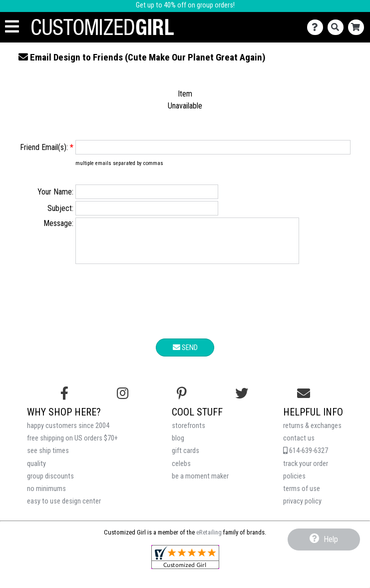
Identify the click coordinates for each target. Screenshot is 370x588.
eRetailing (209, 540)
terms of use (302, 496)
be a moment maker (200, 484)
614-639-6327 (306, 458)
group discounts (50, 484)
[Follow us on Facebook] (64, 401)
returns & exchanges (312, 433)
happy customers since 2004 (68, 433)
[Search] (338, 27)
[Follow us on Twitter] (242, 401)
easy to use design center (64, 509)
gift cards (185, 458)
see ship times (48, 458)
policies (294, 484)
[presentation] (185, 310)
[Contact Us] (317, 27)
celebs (181, 471)
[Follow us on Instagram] (123, 401)
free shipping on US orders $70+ (72, 446)
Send (185, 355)
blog (178, 446)
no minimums (46, 496)
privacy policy (302, 509)
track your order (306, 471)
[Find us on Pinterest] (182, 401)
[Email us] (304, 401)
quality (36, 471)
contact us (299, 446)
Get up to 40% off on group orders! (185, 5)
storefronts (188, 433)
